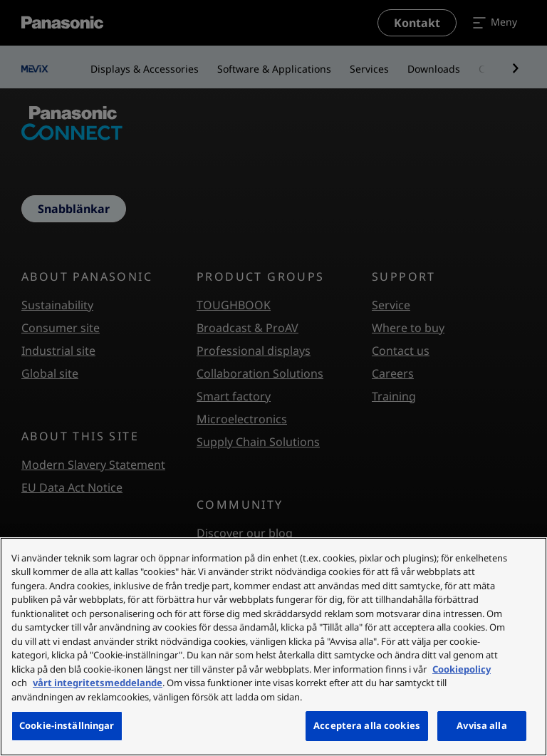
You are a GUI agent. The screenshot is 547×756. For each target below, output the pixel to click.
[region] (273, 647)
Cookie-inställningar (67, 725)
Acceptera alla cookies (367, 725)
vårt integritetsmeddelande (98, 683)
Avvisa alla (481, 725)
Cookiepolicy (462, 669)
